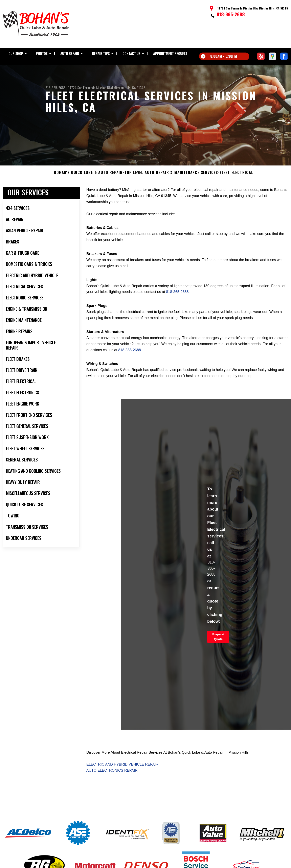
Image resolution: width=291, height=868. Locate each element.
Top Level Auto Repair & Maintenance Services (171, 176)
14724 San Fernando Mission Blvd (90, 88)
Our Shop (16, 53)
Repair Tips (101, 53)
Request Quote (218, 640)
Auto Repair (70, 53)
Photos (42, 53)
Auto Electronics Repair (112, 774)
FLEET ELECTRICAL (237, 176)
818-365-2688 (231, 14)
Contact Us (131, 53)
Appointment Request (170, 53)
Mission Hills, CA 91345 (129, 88)
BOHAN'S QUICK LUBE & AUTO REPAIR (88, 176)
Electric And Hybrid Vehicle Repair (122, 768)
